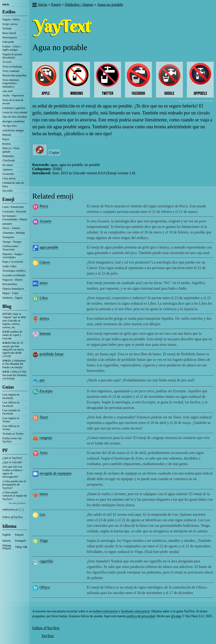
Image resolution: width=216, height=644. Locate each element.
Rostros (7, 144)
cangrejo (46, 438)
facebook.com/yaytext (135, 611)
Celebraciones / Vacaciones (11, 248)
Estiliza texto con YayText (12, 440)
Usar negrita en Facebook (11, 396)
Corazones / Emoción (14, 212)
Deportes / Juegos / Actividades (13, 256)
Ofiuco (45, 587)
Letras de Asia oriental (15, 112)
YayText (48, 636)
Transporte (8, 237)
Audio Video (9, 266)
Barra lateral (9, 33)
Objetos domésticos (13, 289)
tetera (44, 494)
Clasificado (9, 160)
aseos (43, 283)
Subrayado (8, 42)
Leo (42, 514)
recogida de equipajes (55, 473)
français (19, 535)
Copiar (54, 152)
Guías (8, 387)
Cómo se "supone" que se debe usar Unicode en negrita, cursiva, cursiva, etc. (14, 321)
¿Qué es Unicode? (12, 462)
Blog (7, 306)
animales (7, 224)
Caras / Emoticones (13, 207)
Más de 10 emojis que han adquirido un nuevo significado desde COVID (13, 350)
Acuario (45, 221)
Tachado (7, 28)
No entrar (8, 165)
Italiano (7, 541)
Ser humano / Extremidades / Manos (15, 218)
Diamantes (8, 156)
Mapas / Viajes (10, 293)
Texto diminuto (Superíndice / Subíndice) (11, 83)
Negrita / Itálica (11, 19)
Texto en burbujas (12, 67)
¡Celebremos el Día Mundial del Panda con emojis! (14, 364)
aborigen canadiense (14, 121)
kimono (45, 333)
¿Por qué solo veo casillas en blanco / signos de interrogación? (13, 472)
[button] (34, 5)
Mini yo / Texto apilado (11, 150)
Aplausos (7, 169)
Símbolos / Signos (12, 298)
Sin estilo (7, 191)
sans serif (7, 91)
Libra (43, 298)
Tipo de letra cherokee (15, 117)
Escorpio (46, 391)
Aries (43, 453)
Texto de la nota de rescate (13, 102)
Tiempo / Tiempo (12, 242)
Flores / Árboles (11, 228)
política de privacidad (141, 616)
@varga (176, 616)
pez (42, 380)
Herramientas (10, 284)
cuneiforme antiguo (13, 130)
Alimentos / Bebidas (14, 233)
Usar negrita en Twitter (11, 420)
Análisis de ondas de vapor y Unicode (12, 335)
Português (21, 541)
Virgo (44, 541)
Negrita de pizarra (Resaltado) (12, 56)
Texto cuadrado (11, 71)
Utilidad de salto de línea (13, 184)
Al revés (7, 62)
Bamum (7, 135)
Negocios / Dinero (12, 280)
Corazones (8, 174)
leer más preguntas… (18, 503)
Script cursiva (10, 24)
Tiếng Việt (21, 547)
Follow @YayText (12, 517)
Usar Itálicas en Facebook (11, 404)
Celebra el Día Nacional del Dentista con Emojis (14, 375)
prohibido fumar (51, 354)
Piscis (44, 206)
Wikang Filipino (7, 547)
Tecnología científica (14, 271)
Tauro (44, 417)
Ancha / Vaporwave (13, 95)
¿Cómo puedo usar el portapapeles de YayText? (14, 485)
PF (5, 450)
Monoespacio (10, 37)
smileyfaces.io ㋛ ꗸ (13, 509)
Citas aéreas (9, 178)
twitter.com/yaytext (105, 611)
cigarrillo (46, 561)
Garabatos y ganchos (14, 108)
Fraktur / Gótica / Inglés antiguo (12, 48)
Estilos (9, 12)
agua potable (49, 247)
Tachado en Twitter (13, 434)
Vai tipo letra (9, 126)
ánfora (44, 318)
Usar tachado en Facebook (11, 412)
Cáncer (45, 262)
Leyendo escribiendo (14, 275)
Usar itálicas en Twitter (11, 428)
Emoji (8, 199)
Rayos (6, 139)
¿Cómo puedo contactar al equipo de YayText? (15, 496)
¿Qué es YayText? (12, 458)
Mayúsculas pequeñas (14, 75)
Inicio (6, 4)
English (7, 535)
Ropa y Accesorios (13, 262)
